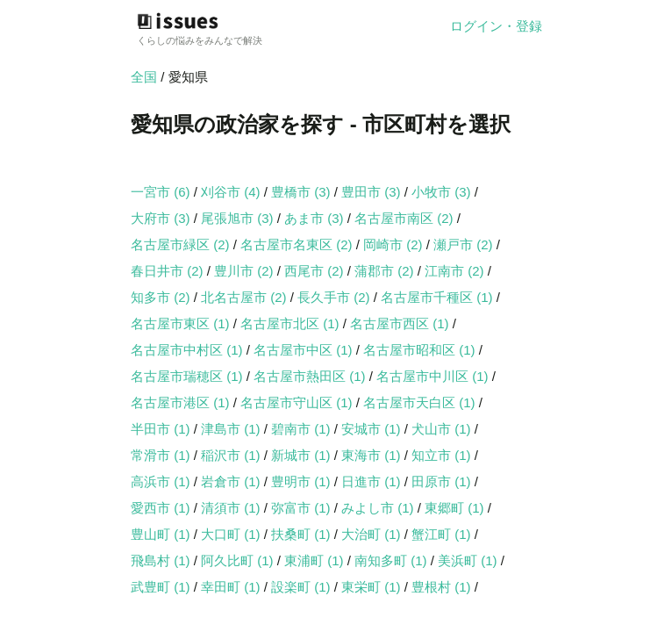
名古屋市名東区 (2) (298, 244)
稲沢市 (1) (232, 455)
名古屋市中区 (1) (305, 350)
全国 (144, 77)
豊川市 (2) (246, 271)
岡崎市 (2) (395, 244)
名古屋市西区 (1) (401, 323)
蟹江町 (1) (443, 534)
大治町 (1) (373, 534)
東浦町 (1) (316, 560)
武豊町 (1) (162, 587)
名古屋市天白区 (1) (421, 402)
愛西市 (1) (162, 508)
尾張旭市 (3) (239, 218)
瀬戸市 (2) (465, 244)
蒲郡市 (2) (386, 271)
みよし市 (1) (379, 508)
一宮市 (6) (162, 192)
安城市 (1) (373, 429)
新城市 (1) (303, 455)
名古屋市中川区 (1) (434, 376)
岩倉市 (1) (232, 481)
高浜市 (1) (162, 481)
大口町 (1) (232, 534)
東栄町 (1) (373, 587)
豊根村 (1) (443, 587)
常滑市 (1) (162, 455)
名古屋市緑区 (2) (182, 244)
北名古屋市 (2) (246, 297)
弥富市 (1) (303, 508)
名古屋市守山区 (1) (298, 402)
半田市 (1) (162, 429)
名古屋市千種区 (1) (439, 297)
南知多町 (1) (393, 560)
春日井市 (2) (169, 271)
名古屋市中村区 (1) (189, 350)
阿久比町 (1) (239, 560)
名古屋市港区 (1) (182, 402)
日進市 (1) (373, 481)
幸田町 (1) (232, 587)
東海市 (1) (373, 455)
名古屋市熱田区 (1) (311, 376)
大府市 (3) (162, 218)
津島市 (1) (232, 429)
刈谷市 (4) (232, 192)
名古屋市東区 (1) (182, 323)
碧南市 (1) (303, 429)
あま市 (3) (316, 218)
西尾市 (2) (316, 271)
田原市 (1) (443, 481)
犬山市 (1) (443, 429)
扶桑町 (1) (303, 534)
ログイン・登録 (496, 26)
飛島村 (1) (162, 560)
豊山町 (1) (162, 534)
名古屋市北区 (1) (292, 323)
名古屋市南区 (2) (406, 218)
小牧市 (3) (443, 192)
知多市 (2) (162, 297)
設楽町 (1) (303, 587)
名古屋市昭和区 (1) (421, 350)
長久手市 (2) (336, 297)
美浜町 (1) (469, 560)
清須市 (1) (232, 508)
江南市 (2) (456, 271)
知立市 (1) (443, 455)
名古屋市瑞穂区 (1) (189, 376)
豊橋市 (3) (303, 192)
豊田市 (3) (373, 192)
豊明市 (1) (303, 481)
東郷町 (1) (456, 508)
